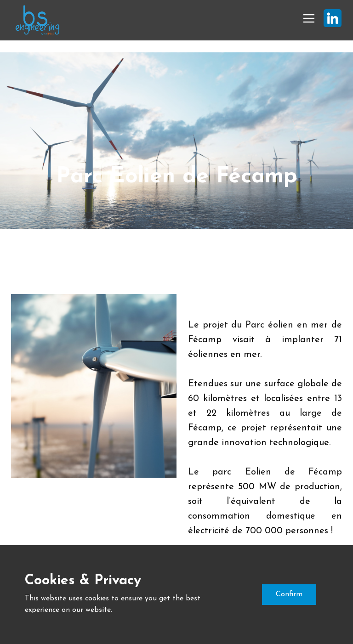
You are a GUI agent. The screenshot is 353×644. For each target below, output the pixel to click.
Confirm (289, 594)
